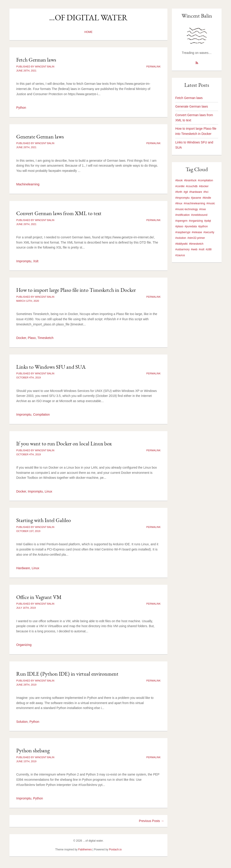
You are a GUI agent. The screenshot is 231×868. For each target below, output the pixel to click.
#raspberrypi (183, 232)
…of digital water (88, 17)
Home (88, 32)
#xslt (202, 249)
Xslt (36, 261)
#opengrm (181, 221)
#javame (196, 198)
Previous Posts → (151, 821)
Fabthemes (85, 850)
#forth (179, 192)
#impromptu (182, 198)
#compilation (205, 180)
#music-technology (187, 209)
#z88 (209, 249)
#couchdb (192, 186)
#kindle (207, 198)
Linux (48, 491)
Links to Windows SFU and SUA (51, 367)
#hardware (196, 192)
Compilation (42, 414)
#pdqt (208, 221)
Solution (22, 722)
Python (21, 108)
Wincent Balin (197, 16)
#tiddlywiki (181, 244)
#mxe (202, 209)
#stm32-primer (196, 238)
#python (203, 226)
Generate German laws (40, 137)
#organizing (196, 221)
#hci (206, 192)
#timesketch (196, 244)
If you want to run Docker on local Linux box (64, 443)
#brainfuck (190, 180)
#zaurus (180, 255)
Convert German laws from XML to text (59, 213)
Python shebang (33, 750)
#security (209, 232)
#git (186, 192)
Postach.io (115, 850)
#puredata (191, 226)
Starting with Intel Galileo (44, 520)
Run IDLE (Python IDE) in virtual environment (67, 674)
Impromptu (24, 261)
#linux (179, 203)
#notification (182, 215)
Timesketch (45, 338)
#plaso (179, 226)
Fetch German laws (36, 60)
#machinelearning (194, 203)
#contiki (180, 186)
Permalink (153, 67)
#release (197, 232)
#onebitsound (199, 215)
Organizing (24, 645)
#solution (181, 238)
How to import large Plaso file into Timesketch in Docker (76, 290)
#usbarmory (182, 249)
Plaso (32, 338)
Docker (21, 338)
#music (211, 203)
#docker (204, 186)
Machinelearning (28, 184)
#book (179, 180)
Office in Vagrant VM (39, 597)
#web (194, 249)
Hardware (23, 568)
